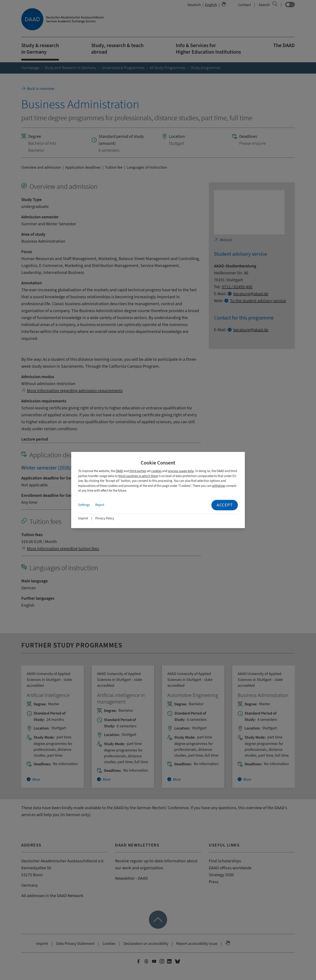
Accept (225, 505)
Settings (84, 505)
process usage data (181, 471)
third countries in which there (138, 476)
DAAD (119, 471)
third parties (138, 471)
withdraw (219, 486)
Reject (100, 505)
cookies (156, 471)
